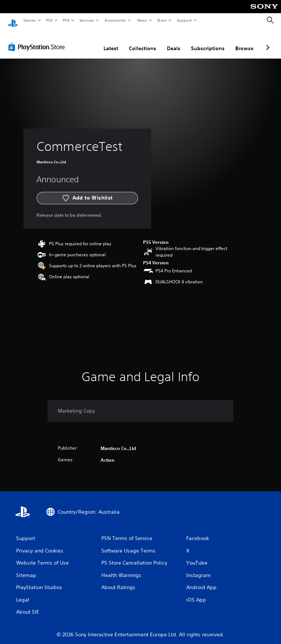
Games (29, 20)
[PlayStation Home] (13, 21)
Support (184, 20)
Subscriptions (208, 41)
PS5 (49, 20)
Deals (174, 41)
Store (162, 20)
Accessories (115, 20)
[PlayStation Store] (38, 40)
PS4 (66, 20)
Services (87, 20)
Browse (244, 41)
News (142, 20)
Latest (111, 41)
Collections (143, 41)
